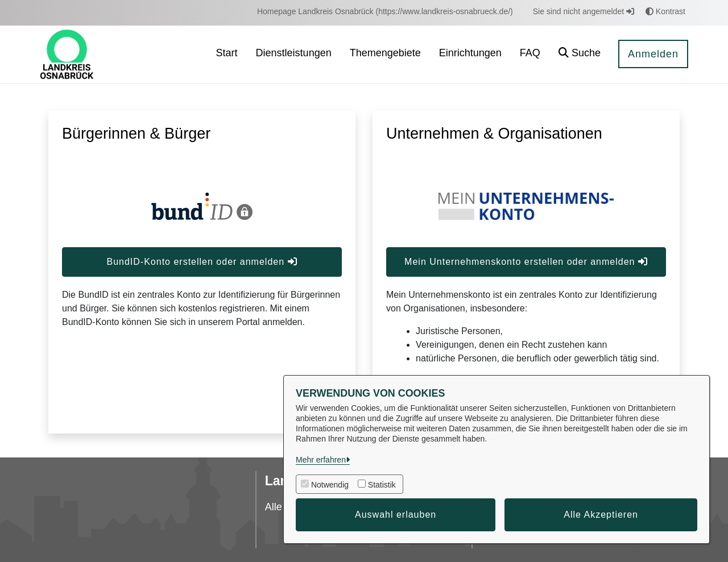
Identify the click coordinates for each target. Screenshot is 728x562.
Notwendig (330, 485)
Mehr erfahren (321, 460)
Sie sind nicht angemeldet (584, 11)
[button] (580, 54)
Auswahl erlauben (396, 515)
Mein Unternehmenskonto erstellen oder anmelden (526, 262)
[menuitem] (385, 12)
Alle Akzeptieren (601, 515)
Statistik (382, 485)
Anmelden (653, 54)
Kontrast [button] (665, 11)
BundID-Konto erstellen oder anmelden (202, 262)
